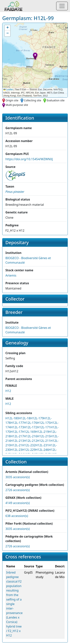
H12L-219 (42, 432)
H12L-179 (37, 418)
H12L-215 (44, 436)
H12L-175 (44, 423)
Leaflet (8, 90)
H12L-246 (42, 450)
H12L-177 (17, 423)
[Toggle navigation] (62, 6)
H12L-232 (29, 445)
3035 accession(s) (18, 477)
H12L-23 (16, 450)
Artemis (11, 275)
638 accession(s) (17, 516)
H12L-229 (29, 450)
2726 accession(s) (18, 490)
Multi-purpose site (17, 105)
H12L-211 (44, 441)
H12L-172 (31, 427)
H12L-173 (17, 427)
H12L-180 (12, 418)
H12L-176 (31, 423)
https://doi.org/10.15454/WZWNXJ (29, 159)
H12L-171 (44, 427)
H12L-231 (42, 445)
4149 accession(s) (18, 503)
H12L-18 (24, 418)
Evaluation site (56, 100)
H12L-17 (16, 432)
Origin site (12, 100)
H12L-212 (31, 441)
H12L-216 (31, 436)
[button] (35, 56)
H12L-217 (17, 436)
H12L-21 (16, 445)
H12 (8, 391)
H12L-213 (17, 441)
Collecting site (32, 100)
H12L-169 (29, 432)
